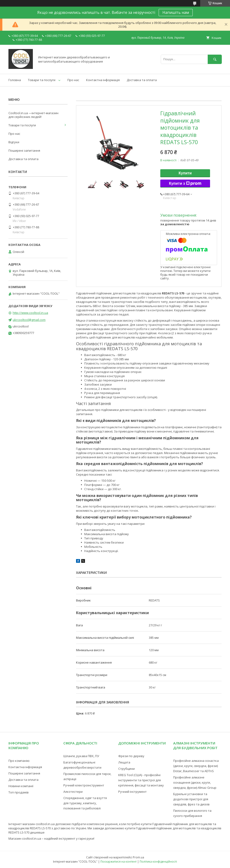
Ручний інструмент (132, 792)
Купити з (185, 184)
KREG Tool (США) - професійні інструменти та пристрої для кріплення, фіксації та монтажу (141, 780)
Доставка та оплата (142, 80)
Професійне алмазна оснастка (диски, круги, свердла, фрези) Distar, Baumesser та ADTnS (196, 766)
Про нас (73, 80)
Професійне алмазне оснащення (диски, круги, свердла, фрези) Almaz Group (195, 782)
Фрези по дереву (131, 756)
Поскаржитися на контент (119, 862)
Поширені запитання (24, 150)
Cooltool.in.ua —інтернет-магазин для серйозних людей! (33, 115)
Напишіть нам (176, 12)
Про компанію (19, 761)
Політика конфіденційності (158, 862)
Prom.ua (138, 857)
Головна (15, 80)
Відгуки (14, 142)
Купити (185, 173)
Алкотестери (73, 792)
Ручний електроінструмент (84, 785)
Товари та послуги (42, 80)
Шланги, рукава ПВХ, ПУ (81, 756)
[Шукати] (215, 59)
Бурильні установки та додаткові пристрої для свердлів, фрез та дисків (191, 799)
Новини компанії (21, 786)
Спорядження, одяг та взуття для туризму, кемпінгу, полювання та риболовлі (85, 803)
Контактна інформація (103, 80)
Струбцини (126, 769)
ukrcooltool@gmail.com (29, 320)
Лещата (124, 762)
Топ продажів (19, 792)
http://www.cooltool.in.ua (30, 313)
